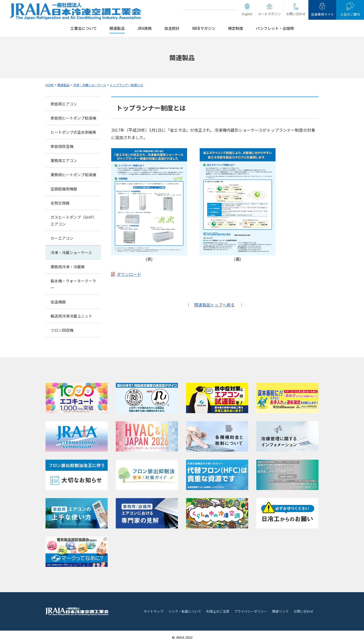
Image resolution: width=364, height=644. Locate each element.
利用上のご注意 (218, 611)
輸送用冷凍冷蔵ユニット (71, 316)
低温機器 (58, 302)
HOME (50, 85)
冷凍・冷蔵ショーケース (90, 85)
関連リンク (280, 611)
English (247, 14)
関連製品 (117, 28)
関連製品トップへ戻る (214, 305)
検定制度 (236, 28)
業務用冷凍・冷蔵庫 (68, 267)
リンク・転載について (185, 611)
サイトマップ (153, 611)
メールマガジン (269, 14)
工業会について (84, 28)
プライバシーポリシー (251, 611)
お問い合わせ (296, 14)
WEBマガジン (204, 28)
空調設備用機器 (64, 189)
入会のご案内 (350, 14)
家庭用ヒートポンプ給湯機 (73, 118)
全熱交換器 (60, 203)
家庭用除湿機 (62, 146)
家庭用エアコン (64, 104)
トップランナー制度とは (126, 85)
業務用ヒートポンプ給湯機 (73, 175)
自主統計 (172, 28)
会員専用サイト (322, 14)
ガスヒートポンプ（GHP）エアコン (73, 220)
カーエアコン (62, 238)
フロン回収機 (62, 330)
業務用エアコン (64, 160)
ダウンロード (129, 274)
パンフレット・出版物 (275, 28)
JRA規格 (144, 28)
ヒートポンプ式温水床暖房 (73, 132)
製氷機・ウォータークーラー (73, 284)
